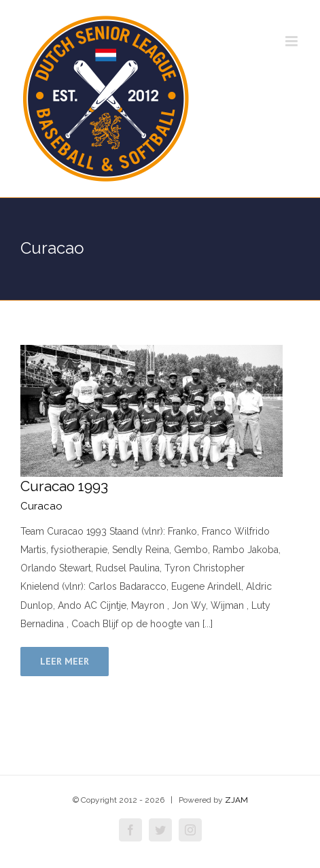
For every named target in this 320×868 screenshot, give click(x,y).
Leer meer (65, 661)
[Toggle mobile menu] (292, 41)
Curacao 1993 (64, 486)
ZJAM (236, 800)
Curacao (41, 506)
